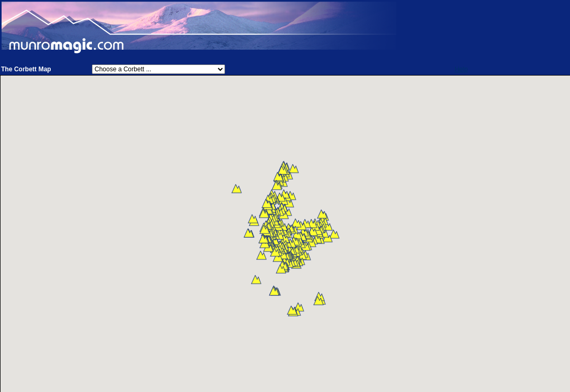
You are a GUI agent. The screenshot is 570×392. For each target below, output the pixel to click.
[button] (334, 234)
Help (461, 69)
